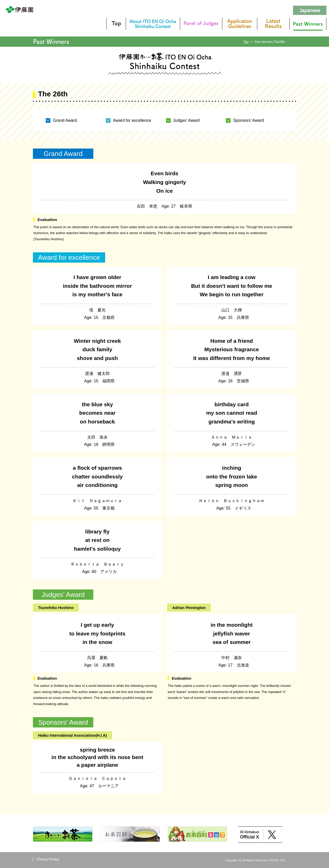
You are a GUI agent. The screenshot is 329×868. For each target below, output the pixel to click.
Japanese (310, 10)
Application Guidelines (240, 24)
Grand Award (65, 121)
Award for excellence (132, 121)
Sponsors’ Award (248, 121)
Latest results (273, 24)
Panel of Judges (201, 24)
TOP (116, 24)
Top (246, 42)
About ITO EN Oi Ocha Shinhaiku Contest (153, 24)
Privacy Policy (48, 859)
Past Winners (308, 24)
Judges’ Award (186, 121)
